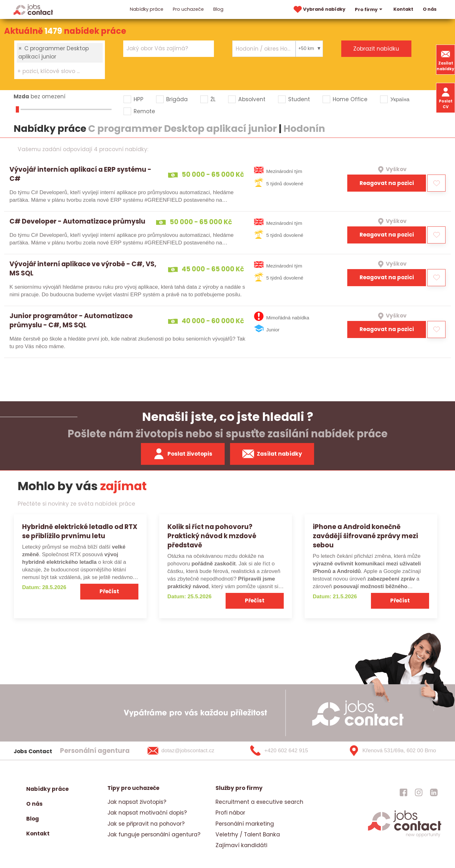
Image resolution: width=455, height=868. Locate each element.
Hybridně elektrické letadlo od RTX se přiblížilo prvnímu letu (80, 531)
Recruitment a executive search (259, 802)
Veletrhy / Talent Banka (248, 834)
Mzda (21, 96)
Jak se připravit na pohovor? (146, 824)
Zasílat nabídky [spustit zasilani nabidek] (272, 454)
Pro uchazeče (188, 9)
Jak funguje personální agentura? (154, 834)
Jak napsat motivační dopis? (147, 813)
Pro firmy (369, 9)
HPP (139, 99)
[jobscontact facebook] (403, 792)
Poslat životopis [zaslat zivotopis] (183, 454)
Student (299, 99)
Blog (218, 9)
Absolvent (252, 99)
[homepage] (405, 837)
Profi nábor (230, 813)
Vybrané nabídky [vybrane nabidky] (319, 9)
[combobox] (60, 60)
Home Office (350, 99)
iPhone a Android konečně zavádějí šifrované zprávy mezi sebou (365, 536)
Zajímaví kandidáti (241, 845)
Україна (400, 99)
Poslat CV (446, 98)
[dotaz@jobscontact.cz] (189, 751)
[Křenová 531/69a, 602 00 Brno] (390, 751)
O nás (430, 9)
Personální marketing (245, 824)
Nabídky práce (147, 9)
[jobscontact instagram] (419, 792)
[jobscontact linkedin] (434, 792)
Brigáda (177, 99)
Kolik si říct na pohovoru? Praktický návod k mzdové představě (212, 536)
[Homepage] (33, 9)
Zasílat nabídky (446, 60)
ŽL (213, 99)
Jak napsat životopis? (137, 802)
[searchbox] (56, 71)
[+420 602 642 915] (289, 751)
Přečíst (109, 591)
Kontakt (403, 9)
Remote (144, 111)
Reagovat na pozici (387, 183)
